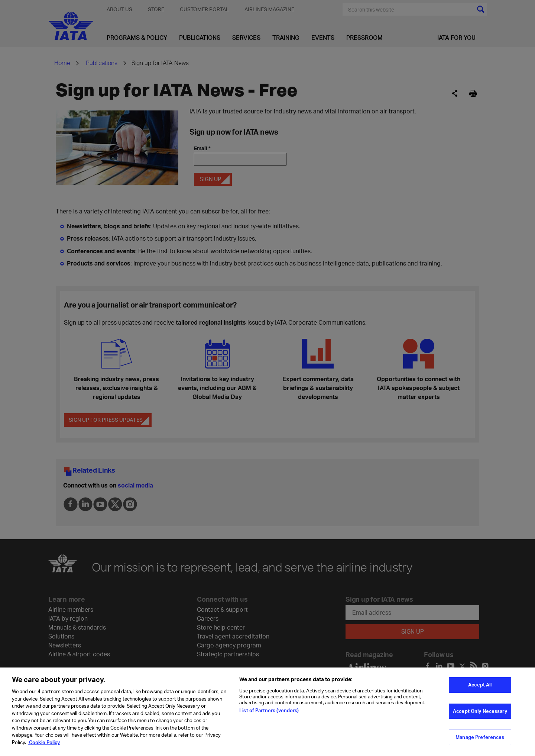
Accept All (480, 690)
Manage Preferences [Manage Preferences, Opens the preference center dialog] (480, 742)
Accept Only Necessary (480, 716)
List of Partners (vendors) (269, 715)
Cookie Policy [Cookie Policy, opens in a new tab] (44, 747)
